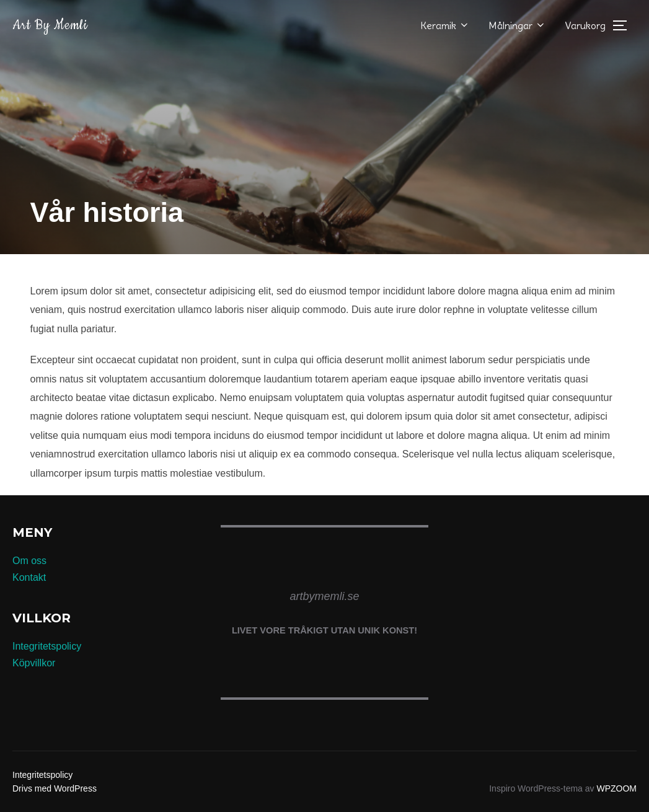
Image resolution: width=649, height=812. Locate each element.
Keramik (445, 25)
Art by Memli (50, 25)
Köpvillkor (34, 663)
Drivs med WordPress (55, 788)
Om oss (29, 561)
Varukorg (585, 25)
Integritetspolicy (47, 646)
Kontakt (29, 577)
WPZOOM (616, 788)
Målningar (517, 25)
